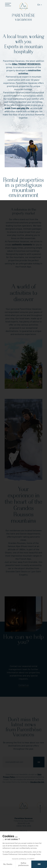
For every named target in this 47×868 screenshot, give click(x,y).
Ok (39, 762)
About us (24, 831)
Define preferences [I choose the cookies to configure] (23, 864)
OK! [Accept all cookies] (39, 864)
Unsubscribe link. (37, 782)
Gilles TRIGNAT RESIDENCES (27, 64)
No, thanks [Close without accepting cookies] (8, 864)
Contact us (24, 685)
